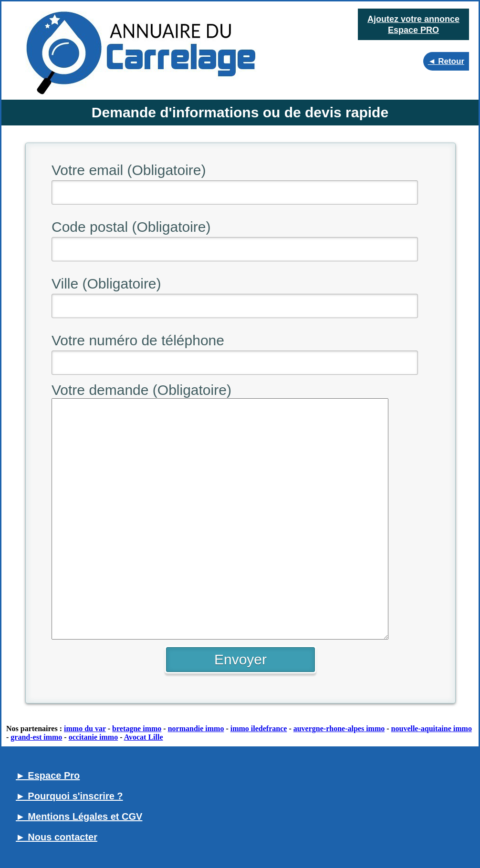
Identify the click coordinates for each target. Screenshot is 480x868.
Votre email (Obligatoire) (129, 170)
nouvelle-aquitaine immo (432, 728)
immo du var (85, 728)
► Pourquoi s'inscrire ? (69, 796)
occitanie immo (94, 737)
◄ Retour (446, 61)
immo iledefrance (259, 728)
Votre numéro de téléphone (138, 340)
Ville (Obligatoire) (106, 284)
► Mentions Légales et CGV (79, 816)
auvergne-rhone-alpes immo (339, 728)
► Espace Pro (48, 775)
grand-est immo (36, 737)
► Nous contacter (57, 837)
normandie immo (196, 728)
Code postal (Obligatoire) (131, 227)
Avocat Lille (144, 737)
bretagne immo (137, 728)
